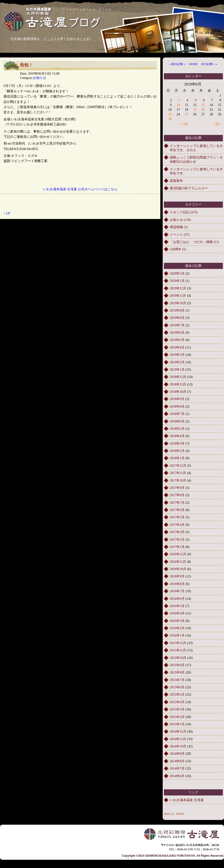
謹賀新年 (176, 181)
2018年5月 (177, 429)
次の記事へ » (209, 64)
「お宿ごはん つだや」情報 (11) (194, 242)
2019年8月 (177, 318)
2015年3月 (177, 709)
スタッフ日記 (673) (184, 212)
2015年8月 (177, 672)
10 (178, 105)
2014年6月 (177, 776)
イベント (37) (180, 235)
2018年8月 (177, 407)
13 (203, 105)
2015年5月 (177, 695)
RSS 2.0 (169, 814)
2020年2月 (177, 274)
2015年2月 (177, 717)
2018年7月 (177, 414)
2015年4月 (177, 702)
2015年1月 (177, 724)
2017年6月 (177, 510)
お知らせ (40, 78)
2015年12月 (178, 643)
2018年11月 (178, 384)
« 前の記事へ (177, 64)
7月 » (218, 124)
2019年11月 (178, 296)
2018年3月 (177, 444)
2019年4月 (177, 347)
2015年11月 (178, 650)
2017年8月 (177, 495)
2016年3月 (177, 621)
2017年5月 (177, 517)
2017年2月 (177, 540)
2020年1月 (177, 281)
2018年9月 (177, 399)
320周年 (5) (178, 249)
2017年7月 (177, 503)
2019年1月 (177, 370)
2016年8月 (177, 584)
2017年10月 (178, 481)
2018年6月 (177, 421)
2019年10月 (178, 303)
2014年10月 (178, 746)
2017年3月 (177, 532)
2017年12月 (178, 466)
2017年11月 (178, 473)
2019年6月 (177, 333)
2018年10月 (178, 392)
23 (170, 114)
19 (195, 110)
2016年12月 (178, 554)
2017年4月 (177, 525)
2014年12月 (178, 732)
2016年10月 (178, 569)
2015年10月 (178, 658)
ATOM (180, 814)
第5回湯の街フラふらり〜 (189, 188)
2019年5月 (177, 340)
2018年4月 (177, 436)
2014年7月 (177, 769)
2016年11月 (178, 562)
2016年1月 (177, 635)
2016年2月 (177, 628)
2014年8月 (177, 761)
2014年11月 (178, 739)
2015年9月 (177, 665)
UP (8, 213)
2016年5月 (177, 606)
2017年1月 (177, 547)
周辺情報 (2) (179, 227)
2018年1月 (177, 458)
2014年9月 (177, 754)
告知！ (26, 65)
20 (203, 110)
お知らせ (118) (180, 220)
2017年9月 (177, 488)
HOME (193, 64)
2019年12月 (178, 288)
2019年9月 (177, 310)
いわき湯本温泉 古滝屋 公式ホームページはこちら (80, 189)
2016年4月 (177, 613)
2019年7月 (177, 325)
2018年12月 (178, 377)
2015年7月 (177, 680)
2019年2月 (177, 362)
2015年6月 (177, 687)
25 (187, 114)
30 (170, 119)
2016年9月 (177, 576)
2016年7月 (177, 591)
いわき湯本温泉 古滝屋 (187, 800)
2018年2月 (177, 451)
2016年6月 (177, 599)
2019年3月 (177, 355)
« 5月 (185, 124)
